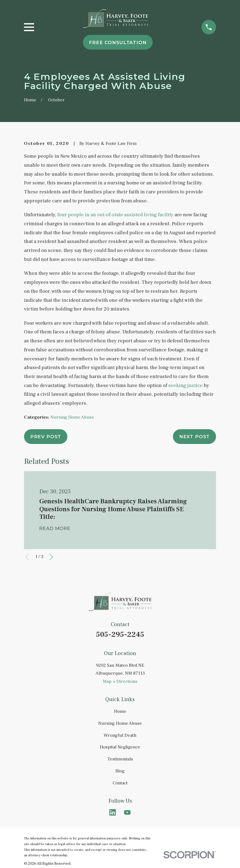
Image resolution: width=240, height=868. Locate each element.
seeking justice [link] (185, 385)
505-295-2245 (120, 634)
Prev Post (46, 437)
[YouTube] (127, 812)
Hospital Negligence (120, 747)
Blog (120, 771)
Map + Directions (120, 681)
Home (120, 711)
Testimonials (120, 759)
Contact (120, 783)
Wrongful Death (120, 735)
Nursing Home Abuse (72, 417)
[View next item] (51, 557)
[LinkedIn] (113, 812)
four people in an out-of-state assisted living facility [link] (115, 215)
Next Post (195, 437)
